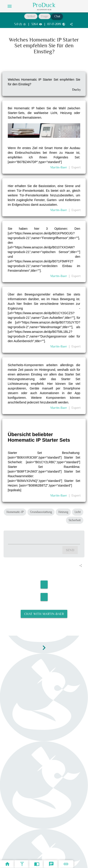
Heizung (63, 512)
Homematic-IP (15, 512)
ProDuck (44, 5)
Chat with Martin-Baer (44, 614)
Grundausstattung (41, 512)
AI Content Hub (44, 10)
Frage (45, 16)
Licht (78, 512)
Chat (57, 16)
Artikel (31, 16)
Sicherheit (75, 520)
